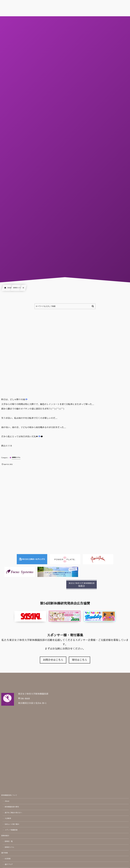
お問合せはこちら (53, 660)
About (7, 801)
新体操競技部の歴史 (12, 807)
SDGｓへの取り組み (12, 824)
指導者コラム (9, 847)
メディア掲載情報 (11, 830)
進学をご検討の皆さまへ (13, 813)
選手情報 (4, 853)
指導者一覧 (9, 842)
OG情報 (8, 859)
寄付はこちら (79, 660)
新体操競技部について (9, 795)
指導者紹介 (5, 836)
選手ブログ (9, 865)
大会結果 (8, 819)
